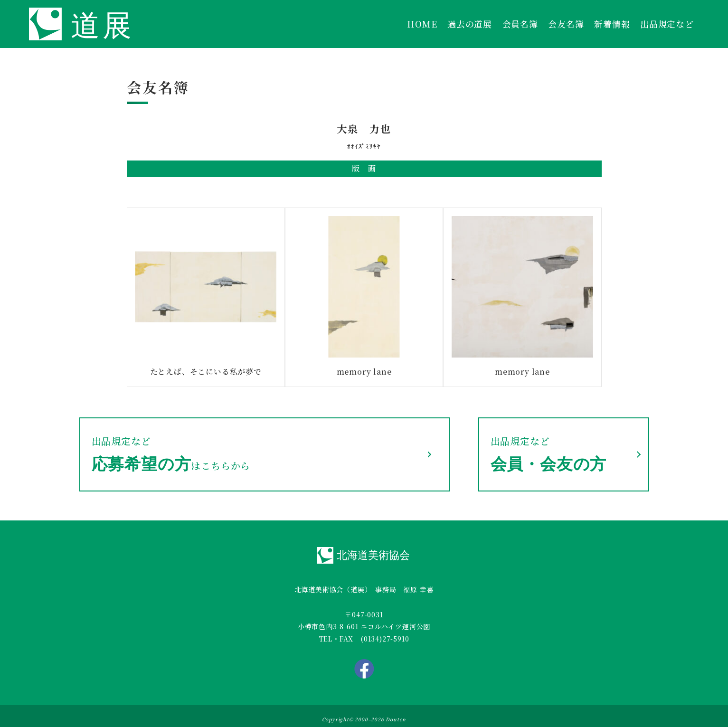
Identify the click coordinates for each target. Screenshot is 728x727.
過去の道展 (470, 24)
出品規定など (667, 24)
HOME (422, 24)
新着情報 (612, 24)
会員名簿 (520, 24)
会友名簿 (566, 24)
